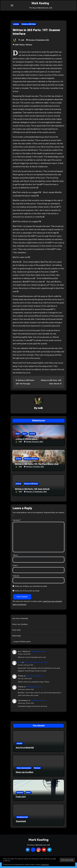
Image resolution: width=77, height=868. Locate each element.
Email (15, 571)
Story (25, 439)
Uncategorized (22, 823)
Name (15, 561)
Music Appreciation (24, 773)
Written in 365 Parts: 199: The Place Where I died (37, 470)
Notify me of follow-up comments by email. (31, 592)
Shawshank (17, 641)
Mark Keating (40, 6)
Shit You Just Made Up (35, 681)
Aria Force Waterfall (20, 624)
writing (16, 30)
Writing (29, 50)
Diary (18, 439)
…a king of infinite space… (27, 445)
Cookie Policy (45, 865)
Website (16, 581)
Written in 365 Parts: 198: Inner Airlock (32, 495)
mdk (23, 45)
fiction (22, 50)
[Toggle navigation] (12, 8)
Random (37, 773)
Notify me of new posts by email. (27, 596)
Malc (20, 668)
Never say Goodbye (20, 630)
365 (17, 50)
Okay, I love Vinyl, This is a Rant (36, 668)
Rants (28, 798)
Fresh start (16, 635)
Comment (17, 526)
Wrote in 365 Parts (29, 30)
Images (19, 749)
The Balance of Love (38, 657)
